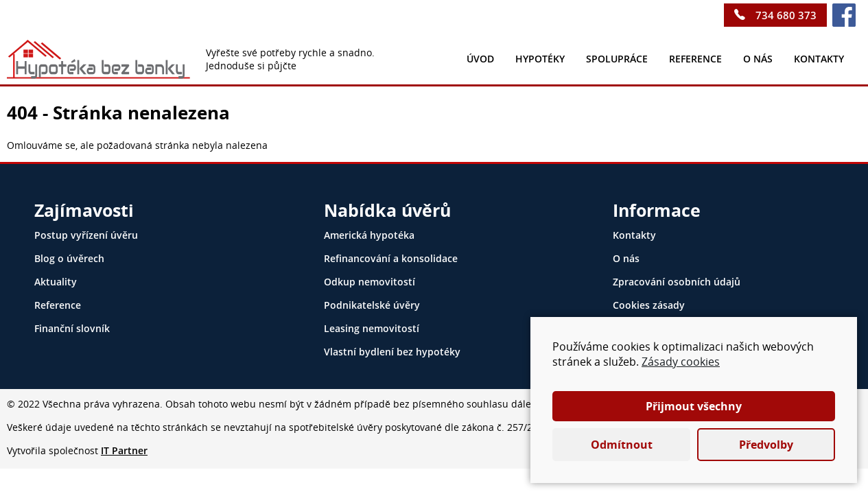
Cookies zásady (649, 305)
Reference (695, 59)
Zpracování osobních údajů (677, 282)
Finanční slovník (72, 328)
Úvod (480, 59)
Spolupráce (617, 59)
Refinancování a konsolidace (391, 258)
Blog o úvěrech (69, 258)
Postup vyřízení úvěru (86, 235)
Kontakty (634, 235)
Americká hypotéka (369, 235)
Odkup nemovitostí (370, 282)
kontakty (819, 59)
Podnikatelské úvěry (372, 305)
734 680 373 (786, 15)
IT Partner (124, 450)
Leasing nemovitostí (372, 328)
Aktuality (56, 282)
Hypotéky (540, 59)
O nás (758, 59)
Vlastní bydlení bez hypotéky (392, 352)
